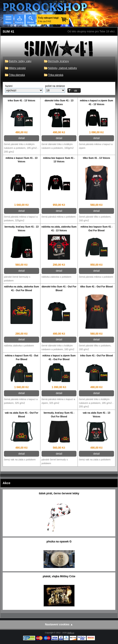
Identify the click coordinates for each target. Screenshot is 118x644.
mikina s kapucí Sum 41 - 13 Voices (21, 160)
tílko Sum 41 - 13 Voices (96, 158)
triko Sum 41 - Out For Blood (97, 355)
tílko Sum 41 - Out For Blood (96, 287)
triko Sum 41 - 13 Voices (21, 100)
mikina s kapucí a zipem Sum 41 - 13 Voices (96, 102)
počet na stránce (55, 86)
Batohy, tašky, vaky (20, 61)
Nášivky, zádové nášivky (62, 68)
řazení (9, 86)
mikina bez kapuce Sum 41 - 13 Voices (59, 160)
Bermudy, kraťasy (58, 61)
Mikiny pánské (17, 68)
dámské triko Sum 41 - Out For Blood (59, 288)
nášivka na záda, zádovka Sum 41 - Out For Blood (21, 288)
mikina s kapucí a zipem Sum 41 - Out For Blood (59, 357)
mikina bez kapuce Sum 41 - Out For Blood (96, 229)
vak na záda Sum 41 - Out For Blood (22, 415)
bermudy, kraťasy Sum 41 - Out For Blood (59, 415)
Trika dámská (17, 75)
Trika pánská (56, 75)
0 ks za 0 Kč (49, 20)
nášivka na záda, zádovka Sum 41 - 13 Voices (59, 229)
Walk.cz (71, 633)
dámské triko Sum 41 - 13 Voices (59, 102)
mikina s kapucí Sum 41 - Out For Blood (22, 357)
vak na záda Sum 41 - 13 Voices (96, 415)
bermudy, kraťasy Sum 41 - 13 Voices (21, 229)
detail (21, 138)
